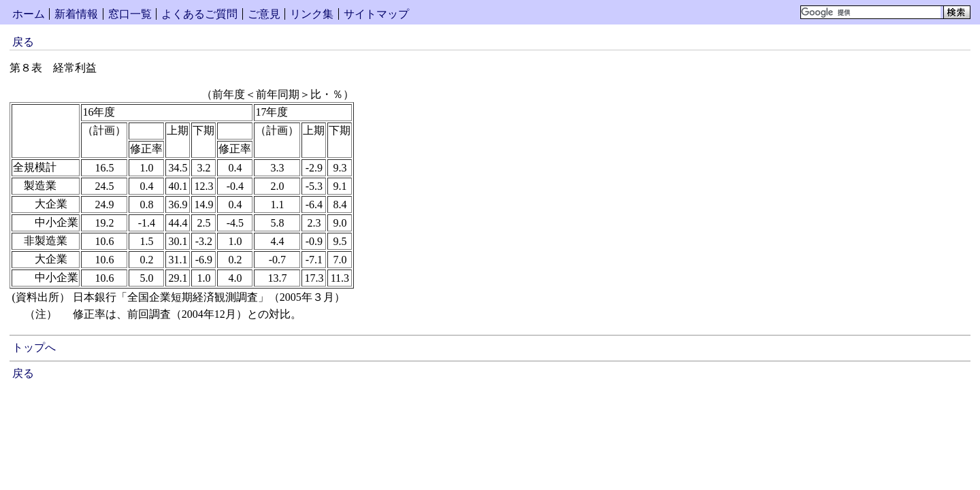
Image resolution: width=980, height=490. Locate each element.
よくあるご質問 (199, 14)
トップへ (34, 347)
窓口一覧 (130, 14)
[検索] (871, 12)
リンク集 (312, 14)
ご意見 (264, 14)
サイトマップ (376, 14)
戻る (23, 42)
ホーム (29, 14)
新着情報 (76, 14)
